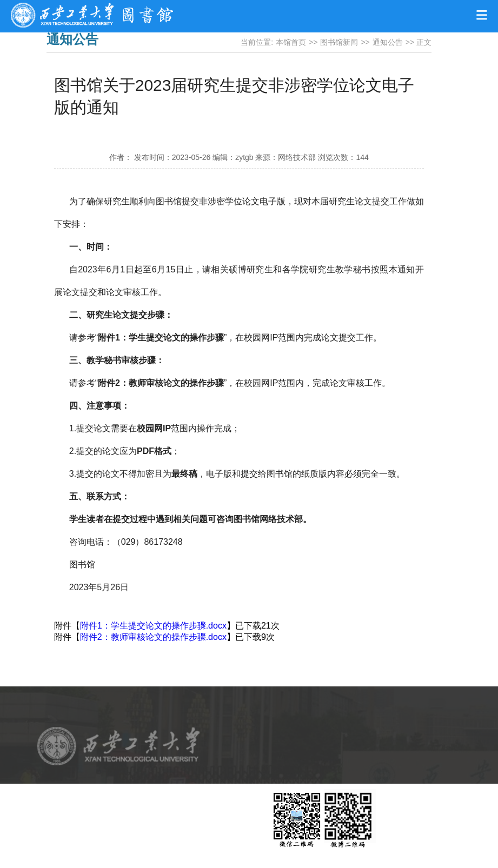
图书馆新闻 (339, 42)
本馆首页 (291, 42)
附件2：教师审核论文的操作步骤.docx (153, 637)
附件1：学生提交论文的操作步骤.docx (153, 626)
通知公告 (388, 42)
